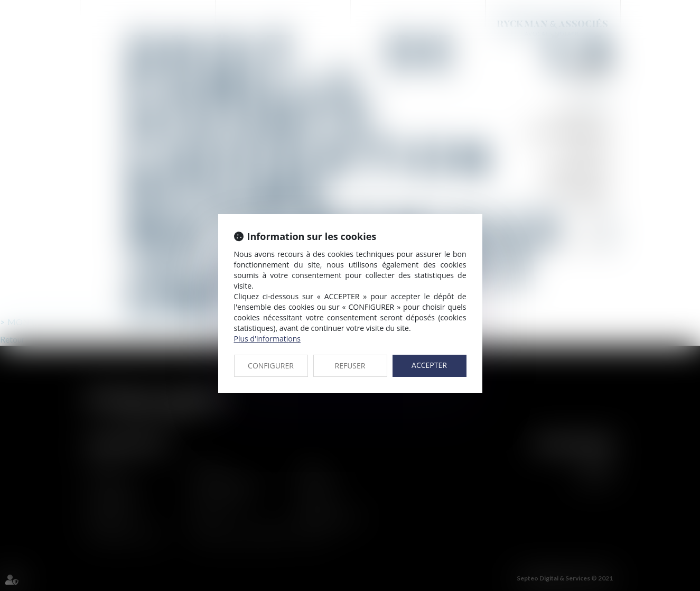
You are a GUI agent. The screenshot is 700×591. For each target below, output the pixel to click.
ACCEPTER (429, 365)
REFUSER (350, 366)
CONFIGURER (271, 366)
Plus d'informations (267, 339)
